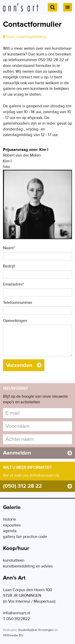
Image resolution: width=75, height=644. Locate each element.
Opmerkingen (15, 321)
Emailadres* (13, 284)
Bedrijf (9, 266)
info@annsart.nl (17, 613)
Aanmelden (37, 453)
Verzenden (24, 365)
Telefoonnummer (18, 303)
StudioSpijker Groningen (36, 630)
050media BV (13, 635)
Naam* (9, 248)
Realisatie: (10, 630)
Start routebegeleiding (25, 37)
